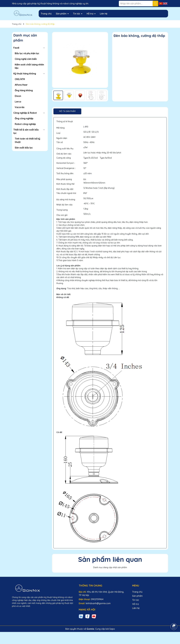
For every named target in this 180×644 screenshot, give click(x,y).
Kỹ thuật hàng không (25, 74)
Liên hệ (104, 14)
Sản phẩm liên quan (110, 559)
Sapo (112, 629)
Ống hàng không (24, 90)
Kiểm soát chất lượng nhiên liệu (29, 66)
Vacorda (20, 107)
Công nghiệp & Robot (25, 113)
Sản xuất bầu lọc (24, 148)
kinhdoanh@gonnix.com (98, 603)
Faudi (16, 48)
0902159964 (97, 599)
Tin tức (77, 14)
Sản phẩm (61, 14)
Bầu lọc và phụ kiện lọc (27, 53)
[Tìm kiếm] (155, 4)
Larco (18, 102)
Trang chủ (46, 14)
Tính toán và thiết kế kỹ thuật (27, 140)
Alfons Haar (21, 85)
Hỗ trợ (90, 14)
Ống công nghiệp (24, 118)
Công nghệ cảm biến (26, 59)
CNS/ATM (20, 79)
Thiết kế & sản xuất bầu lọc (26, 131)
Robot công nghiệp (25, 124)
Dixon (18, 96)
